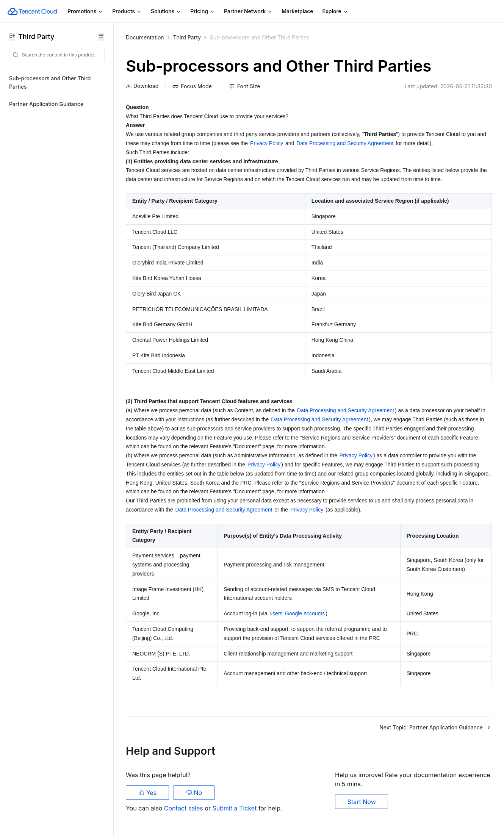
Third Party (187, 37)
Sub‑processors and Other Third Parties (50, 82)
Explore (335, 12)
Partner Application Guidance (46, 104)
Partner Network (248, 12)
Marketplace (297, 11)
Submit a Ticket (235, 808)
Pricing (203, 12)
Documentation (145, 37)
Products (127, 12)
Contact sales (184, 808)
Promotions (85, 12)
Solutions (166, 12)
